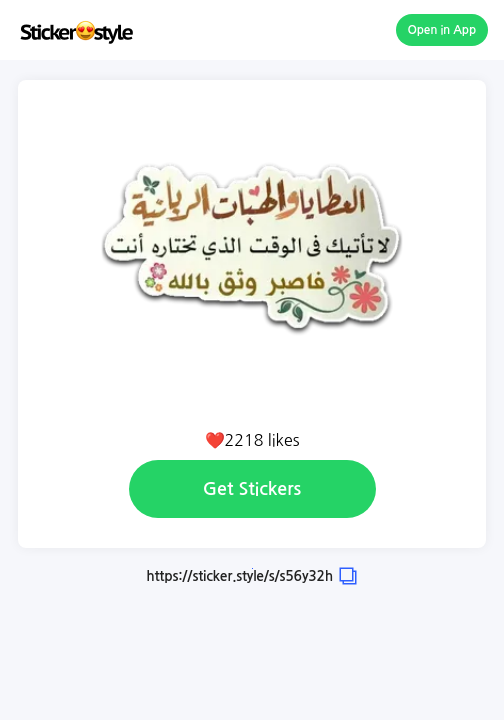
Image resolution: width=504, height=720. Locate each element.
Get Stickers (252, 489)
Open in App (442, 30)
